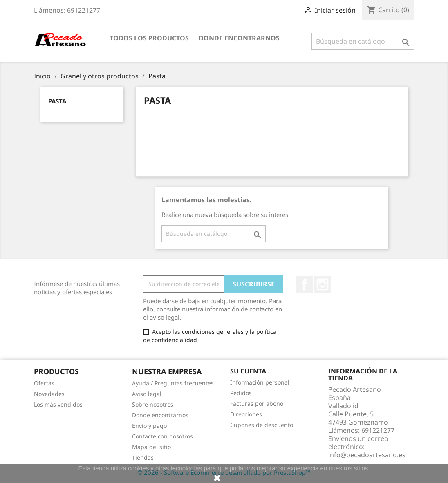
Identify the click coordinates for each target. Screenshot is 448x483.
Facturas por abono (257, 404)
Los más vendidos (58, 404)
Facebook (305, 284)
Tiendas (143, 457)
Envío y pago (149, 426)
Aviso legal (147, 394)
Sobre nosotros (153, 404)
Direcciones (246, 414)
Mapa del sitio (151, 447)
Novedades (49, 394)
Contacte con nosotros (162, 436)
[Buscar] (363, 41)
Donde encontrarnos (239, 38)
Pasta (57, 101)
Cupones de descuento (262, 425)
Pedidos (241, 393)
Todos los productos (149, 38)
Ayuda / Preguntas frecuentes (173, 383)
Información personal (260, 382)
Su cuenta (248, 371)
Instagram (323, 284)
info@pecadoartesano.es (367, 455)
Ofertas (44, 383)
